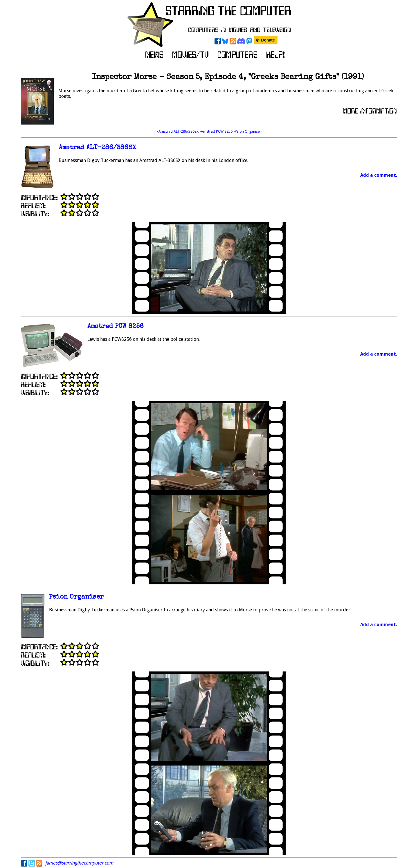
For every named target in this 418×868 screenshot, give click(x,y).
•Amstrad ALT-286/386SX (178, 131)
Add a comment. (379, 175)
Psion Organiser (76, 597)
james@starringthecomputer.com (79, 863)
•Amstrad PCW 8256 (216, 131)
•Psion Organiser (247, 131)
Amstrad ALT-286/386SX (97, 148)
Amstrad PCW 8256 (116, 327)
